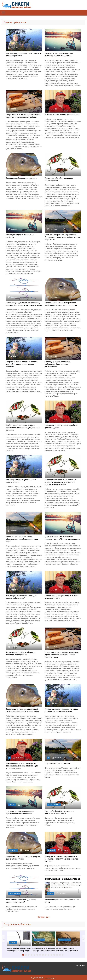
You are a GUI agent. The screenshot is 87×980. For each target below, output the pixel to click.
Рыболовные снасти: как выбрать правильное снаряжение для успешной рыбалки (23, 428)
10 (49, 955)
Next (84, 939)
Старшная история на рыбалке (57, 763)
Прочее (12, 805)
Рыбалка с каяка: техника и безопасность (62, 115)
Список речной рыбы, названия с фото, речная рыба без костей (43, 950)
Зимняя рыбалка (54, 805)
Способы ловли (15, 893)
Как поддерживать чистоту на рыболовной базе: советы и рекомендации (57, 364)
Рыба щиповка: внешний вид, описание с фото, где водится (67, 950)
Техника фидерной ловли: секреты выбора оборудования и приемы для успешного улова (22, 766)
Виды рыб (13, 850)
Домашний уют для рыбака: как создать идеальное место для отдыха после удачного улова (62, 655)
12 (54, 955)
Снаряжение (39, 940)
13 (57, 955)
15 (63, 955)
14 (60, 955)
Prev (3, 939)
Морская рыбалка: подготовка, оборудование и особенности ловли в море (22, 539)
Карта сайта (81, 965)
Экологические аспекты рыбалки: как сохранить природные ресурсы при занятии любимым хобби (61, 482)
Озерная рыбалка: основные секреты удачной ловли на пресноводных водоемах (22, 364)
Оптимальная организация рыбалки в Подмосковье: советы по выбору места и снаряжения (62, 237)
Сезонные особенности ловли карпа (22, 178)
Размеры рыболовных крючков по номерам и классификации (19, 950)
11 (51, 955)
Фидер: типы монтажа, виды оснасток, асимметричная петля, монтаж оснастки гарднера (61, 859)
